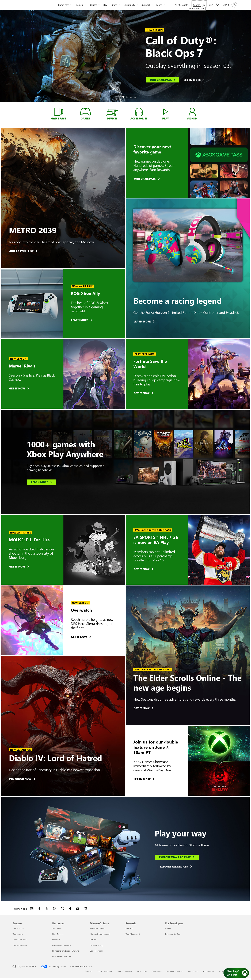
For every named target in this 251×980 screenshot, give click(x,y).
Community (129, 5)
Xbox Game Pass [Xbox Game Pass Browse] (20, 940)
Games (79, 5)
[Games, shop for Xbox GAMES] (85, 112)
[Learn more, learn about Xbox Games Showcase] (145, 779)
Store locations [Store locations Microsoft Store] (96, 951)
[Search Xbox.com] (199, 4)
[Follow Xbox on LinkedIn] (85, 909)
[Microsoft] (24, 5)
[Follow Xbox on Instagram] (55, 909)
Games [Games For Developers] (168, 928)
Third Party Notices (174, 971)
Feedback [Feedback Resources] (56, 940)
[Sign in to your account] (229, 5)
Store (114, 5)
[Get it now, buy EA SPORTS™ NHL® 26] (144, 569)
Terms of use (142, 971)
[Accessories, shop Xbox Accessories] (139, 112)
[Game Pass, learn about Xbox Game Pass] (59, 112)
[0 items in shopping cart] (214, 4)
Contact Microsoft (104, 971)
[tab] (123, 97)
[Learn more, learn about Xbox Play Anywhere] (41, 482)
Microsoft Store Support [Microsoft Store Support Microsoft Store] (100, 934)
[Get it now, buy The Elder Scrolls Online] (144, 708)
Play (105, 5)
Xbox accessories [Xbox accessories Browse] (20, 945)
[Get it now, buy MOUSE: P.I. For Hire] (20, 566)
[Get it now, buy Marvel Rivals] (20, 388)
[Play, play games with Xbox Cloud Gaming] (166, 112)
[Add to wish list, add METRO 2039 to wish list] (24, 251)
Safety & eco (193, 971)
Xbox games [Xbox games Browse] (18, 934)
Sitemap (89, 971)
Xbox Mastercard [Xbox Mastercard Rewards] (133, 934)
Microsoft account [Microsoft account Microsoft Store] (98, 928)
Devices (93, 5)
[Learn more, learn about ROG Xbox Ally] (82, 320)
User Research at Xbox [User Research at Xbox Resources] (62, 956)
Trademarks (157, 971)
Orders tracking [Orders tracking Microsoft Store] (96, 945)
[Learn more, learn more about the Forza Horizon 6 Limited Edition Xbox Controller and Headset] (145, 321)
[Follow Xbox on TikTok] (70, 909)
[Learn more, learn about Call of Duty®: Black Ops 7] (196, 80)
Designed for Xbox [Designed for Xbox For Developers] (173, 934)
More (159, 5)
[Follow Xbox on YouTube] (78, 909)
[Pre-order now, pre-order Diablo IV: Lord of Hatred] (23, 779)
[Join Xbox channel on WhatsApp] (62, 909)
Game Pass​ (64, 5)
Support (146, 5)
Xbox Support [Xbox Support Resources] (58, 934)
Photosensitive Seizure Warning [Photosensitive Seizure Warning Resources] (66, 951)
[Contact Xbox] (32, 909)
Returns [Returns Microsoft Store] (93, 940)
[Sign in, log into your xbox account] (192, 112)
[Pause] (116, 97)
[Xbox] (47, 5)
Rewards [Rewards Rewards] (129, 928)
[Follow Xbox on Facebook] (39, 909)
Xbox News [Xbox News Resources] (57, 928)
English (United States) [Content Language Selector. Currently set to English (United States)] (27, 966)
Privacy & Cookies (124, 971)
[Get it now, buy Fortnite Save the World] (144, 393)
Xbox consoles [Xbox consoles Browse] (18, 928)
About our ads (209, 971)
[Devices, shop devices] (112, 114)
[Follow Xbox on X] (47, 909)
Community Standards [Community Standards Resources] (62, 945)
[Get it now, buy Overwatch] (81, 637)
